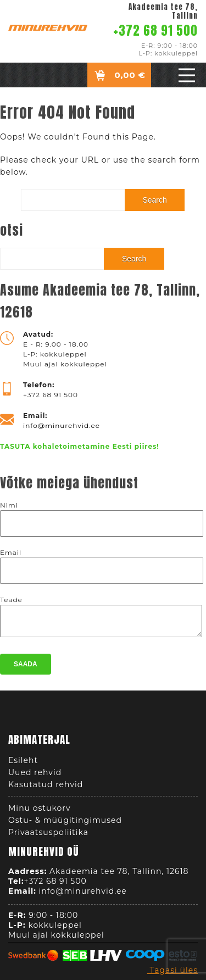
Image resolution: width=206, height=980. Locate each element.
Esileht (23, 764)
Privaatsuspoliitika (48, 836)
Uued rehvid (35, 776)
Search (154, 200)
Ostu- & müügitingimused (65, 823)
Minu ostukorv (40, 811)
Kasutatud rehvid (46, 788)
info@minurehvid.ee (62, 425)
